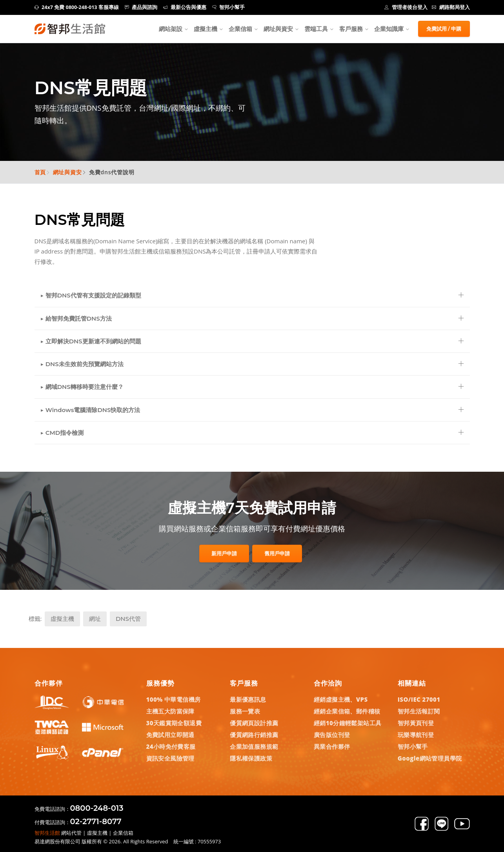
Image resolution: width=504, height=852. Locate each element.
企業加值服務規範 (254, 746)
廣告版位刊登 (332, 735)
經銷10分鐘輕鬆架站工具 (348, 723)
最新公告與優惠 (185, 7)
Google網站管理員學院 (430, 758)
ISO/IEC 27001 (419, 699)
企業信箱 (240, 29)
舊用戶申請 (277, 553)
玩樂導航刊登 (416, 735)
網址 (95, 619)
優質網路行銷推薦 (254, 735)
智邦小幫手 (229, 7)
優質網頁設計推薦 (254, 723)
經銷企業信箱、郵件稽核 (347, 711)
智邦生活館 (47, 833)
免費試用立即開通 (170, 735)
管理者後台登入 (406, 7)
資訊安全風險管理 (170, 758)
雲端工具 (316, 29)
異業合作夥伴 (332, 746)
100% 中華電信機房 (174, 699)
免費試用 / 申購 (444, 29)
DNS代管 (128, 619)
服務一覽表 (245, 711)
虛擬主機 (206, 29)
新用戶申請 (224, 553)
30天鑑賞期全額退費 (174, 723)
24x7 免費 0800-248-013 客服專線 (77, 7)
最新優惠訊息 (248, 699)
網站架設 (171, 29)
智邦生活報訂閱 (419, 711)
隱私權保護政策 (251, 758)
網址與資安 (278, 29)
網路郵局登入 (451, 7)
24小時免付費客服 (171, 746)
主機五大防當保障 (170, 711)
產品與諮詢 (141, 7)
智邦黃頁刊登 (416, 723)
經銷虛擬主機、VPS (341, 699)
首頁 (40, 172)
